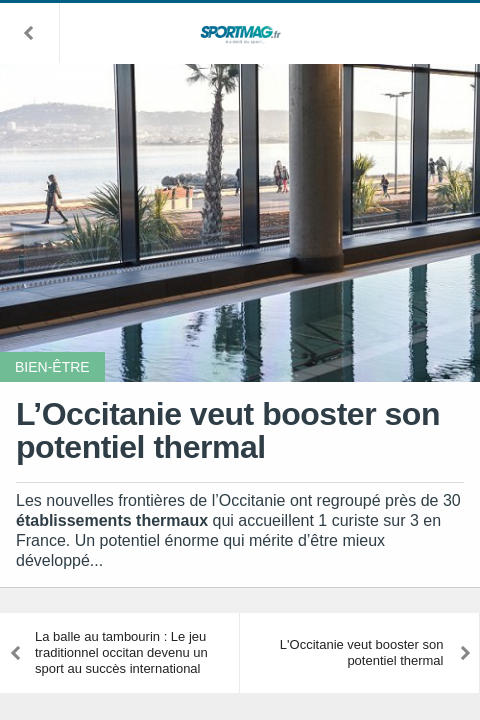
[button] (30, 33)
